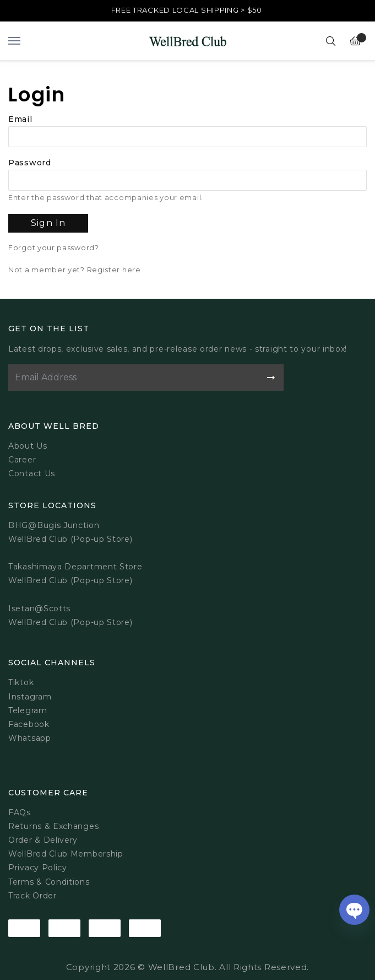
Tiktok (21, 682)
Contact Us (32, 473)
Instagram (30, 697)
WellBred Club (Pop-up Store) (70, 580)
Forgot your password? (54, 248)
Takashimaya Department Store (75, 567)
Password (30, 163)
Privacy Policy (38, 868)
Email (20, 119)
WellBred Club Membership (66, 854)
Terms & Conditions (49, 882)
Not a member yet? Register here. (75, 270)
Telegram (28, 710)
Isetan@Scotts (39, 609)
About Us (28, 446)
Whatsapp (30, 738)
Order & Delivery (43, 840)
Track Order (32, 896)
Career (22, 460)
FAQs (20, 812)
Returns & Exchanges (53, 826)
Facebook (29, 724)
